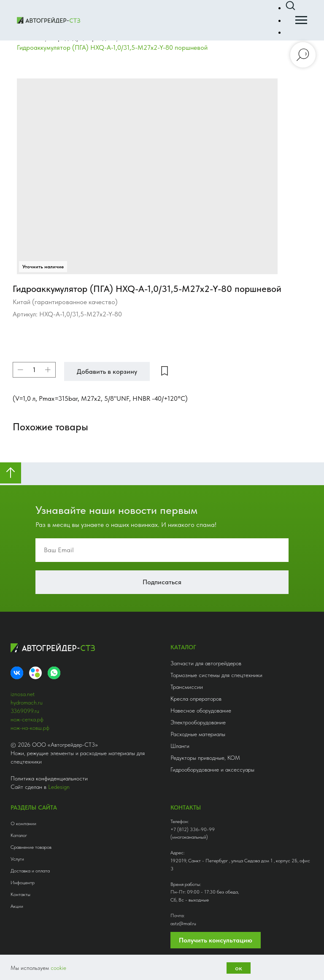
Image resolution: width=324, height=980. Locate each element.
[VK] (17, 663)
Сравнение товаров (31, 837)
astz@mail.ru (183, 914)
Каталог (19, 826)
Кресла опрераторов (196, 689)
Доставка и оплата (30, 861)
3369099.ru (25, 701)
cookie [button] (58, 968)
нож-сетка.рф (27, 710)
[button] (290, 6)
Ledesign (59, 777)
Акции (17, 896)
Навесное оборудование (201, 701)
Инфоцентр (23, 873)
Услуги (17, 849)
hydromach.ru (27, 693)
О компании (23, 814)
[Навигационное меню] (301, 20)
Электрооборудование (198, 713)
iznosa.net (23, 684)
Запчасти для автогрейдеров (206, 653)
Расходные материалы (198, 724)
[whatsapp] (54, 663)
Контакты (20, 885)
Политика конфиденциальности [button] (49, 769)
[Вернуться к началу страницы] (11, 463)
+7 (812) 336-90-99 (193, 819)
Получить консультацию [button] (216, 930)
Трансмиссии (187, 677)
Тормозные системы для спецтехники (216, 665)
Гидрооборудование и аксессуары (212, 760)
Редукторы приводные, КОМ (205, 748)
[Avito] (35, 663)
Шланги (180, 736)
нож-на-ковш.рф (30, 718)
